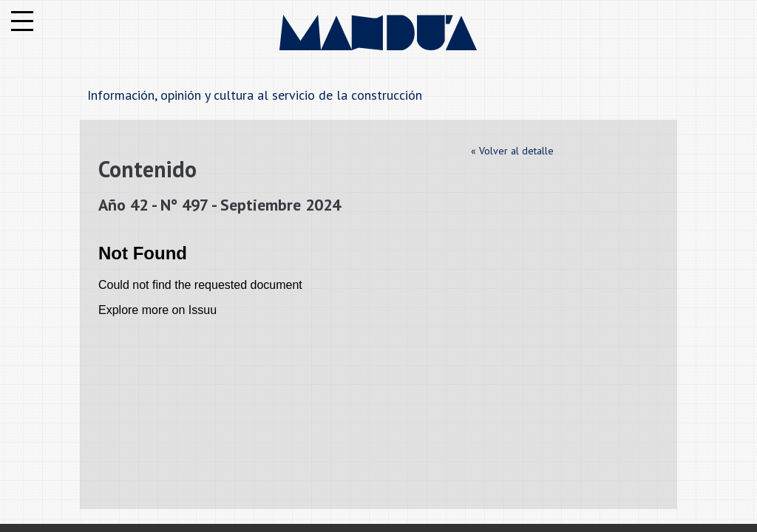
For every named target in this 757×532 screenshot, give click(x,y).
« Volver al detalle (512, 151)
